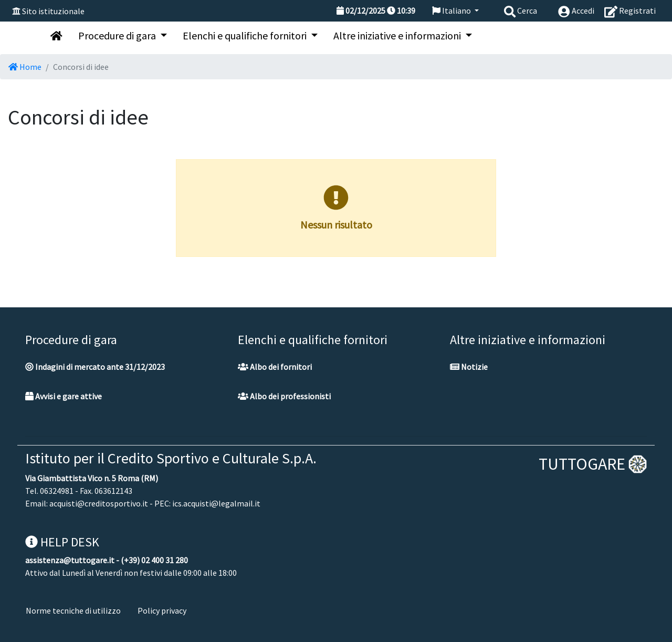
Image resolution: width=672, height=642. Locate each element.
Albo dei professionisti (284, 396)
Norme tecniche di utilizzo (73, 610)
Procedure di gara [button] (118, 35)
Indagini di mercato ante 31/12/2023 (95, 367)
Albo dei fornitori (275, 367)
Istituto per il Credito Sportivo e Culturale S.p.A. (171, 458)
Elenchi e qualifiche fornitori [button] (246, 35)
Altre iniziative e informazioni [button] (398, 35)
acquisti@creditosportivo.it (99, 503)
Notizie (469, 367)
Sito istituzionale (53, 11)
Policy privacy (162, 610)
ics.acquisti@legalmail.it (216, 503)
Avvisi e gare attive (64, 396)
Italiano (452, 11)
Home (25, 67)
